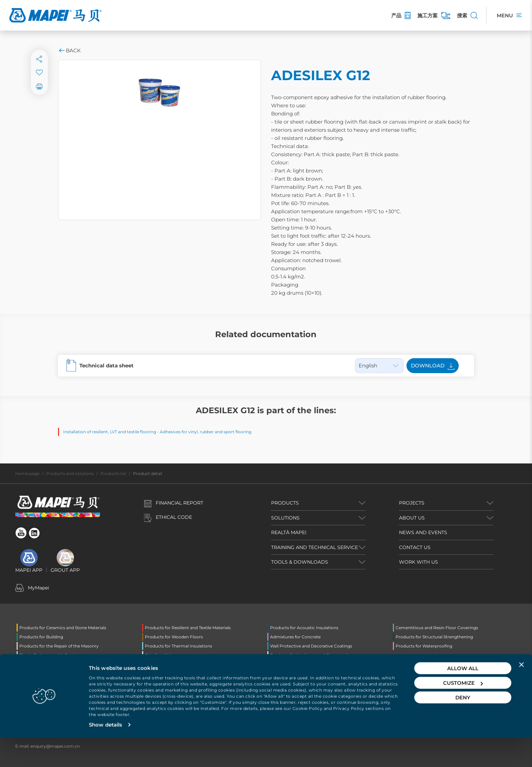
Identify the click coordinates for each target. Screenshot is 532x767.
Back (69, 50)
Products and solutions (70, 473)
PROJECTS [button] (412, 503)
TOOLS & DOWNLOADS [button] (300, 562)
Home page (27, 473)
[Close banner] (521, 694)
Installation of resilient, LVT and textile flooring (110, 432)
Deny (463, 726)
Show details (106, 754)
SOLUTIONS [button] (285, 518)
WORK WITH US (419, 562)
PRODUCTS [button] (285, 503)
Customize (463, 712)
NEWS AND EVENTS (423, 532)
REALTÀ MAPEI (289, 532)
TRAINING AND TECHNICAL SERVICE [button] (315, 547)
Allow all (463, 697)
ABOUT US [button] (412, 518)
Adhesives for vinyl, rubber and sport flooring (206, 432)
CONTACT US (415, 547)
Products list (113, 473)
